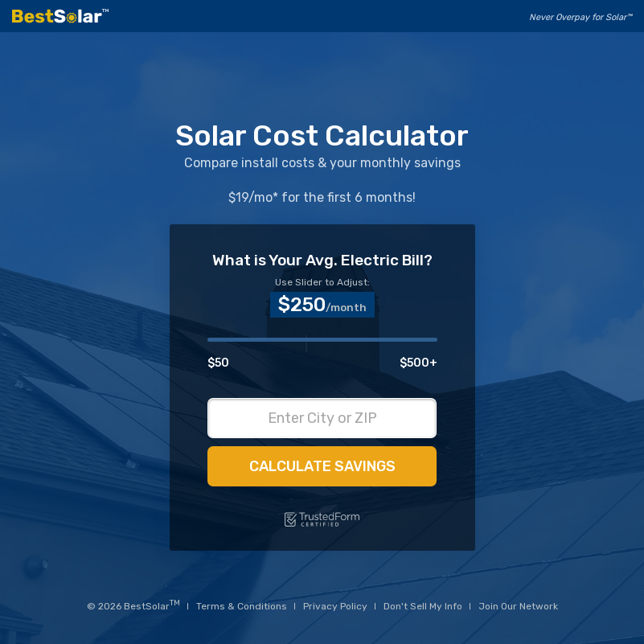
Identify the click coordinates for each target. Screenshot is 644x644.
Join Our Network (518, 606)
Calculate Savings (322, 466)
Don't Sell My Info (423, 606)
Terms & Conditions (242, 606)
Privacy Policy (335, 606)
